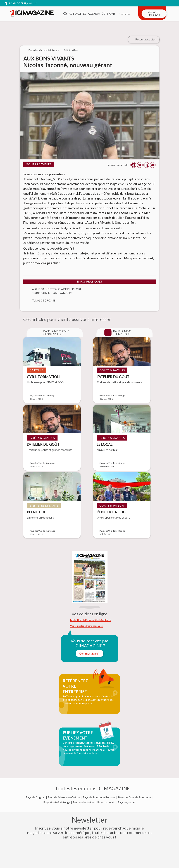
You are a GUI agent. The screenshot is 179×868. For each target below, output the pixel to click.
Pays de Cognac (35, 797)
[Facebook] (133, 165)
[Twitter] (140, 165)
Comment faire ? (89, 653)
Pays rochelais (106, 802)
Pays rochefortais (84, 802)
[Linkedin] (146, 165)
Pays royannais (127, 802)
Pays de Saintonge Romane (99, 797)
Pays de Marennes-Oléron (64, 797)
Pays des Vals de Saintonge (134, 797)
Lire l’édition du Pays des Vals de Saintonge (90, 620)
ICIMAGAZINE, (23, 3)
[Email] (153, 165)
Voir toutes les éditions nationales (86, 626)
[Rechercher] (125, 12)
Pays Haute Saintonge (57, 802)
